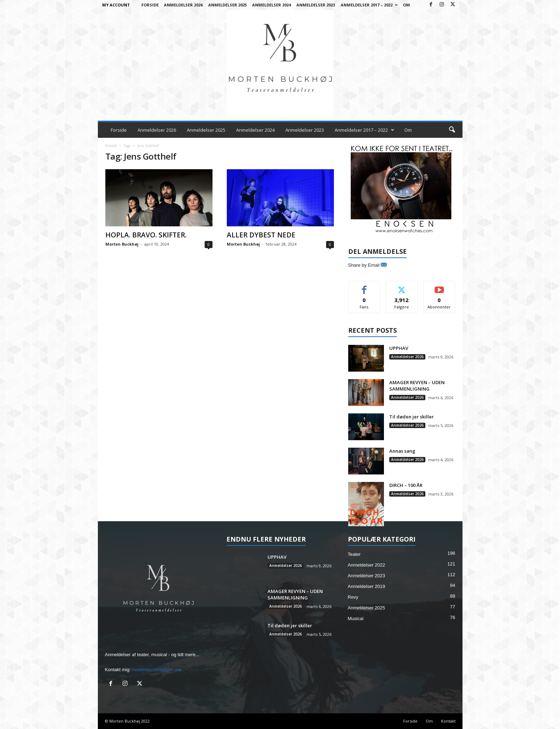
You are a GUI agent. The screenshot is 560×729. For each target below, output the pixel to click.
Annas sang (402, 451)
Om (406, 5)
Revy (353, 597)
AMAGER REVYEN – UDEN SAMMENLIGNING (417, 386)
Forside (150, 5)
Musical (356, 619)
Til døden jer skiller (412, 417)
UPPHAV (399, 348)
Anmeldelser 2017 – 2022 (369, 5)
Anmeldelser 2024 (271, 5)
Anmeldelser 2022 (367, 565)
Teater (354, 554)
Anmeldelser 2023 (316, 5)
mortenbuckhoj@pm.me (156, 670)
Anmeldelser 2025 (227, 5)
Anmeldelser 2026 (183, 5)
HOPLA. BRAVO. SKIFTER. (146, 235)
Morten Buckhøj (122, 244)
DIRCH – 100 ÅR (406, 485)
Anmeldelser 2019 (367, 586)
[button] (452, 130)
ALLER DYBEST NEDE (261, 235)
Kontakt (448, 721)
